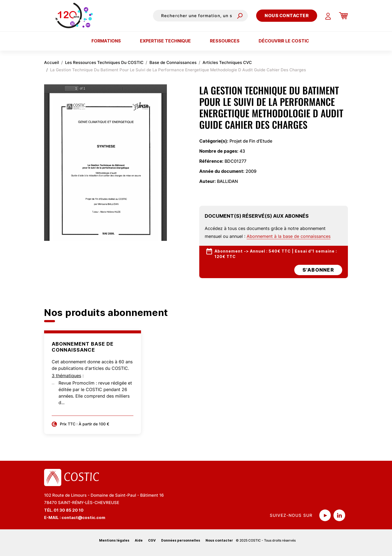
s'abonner (318, 270)
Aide (139, 540)
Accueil (52, 62)
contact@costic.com (83, 517)
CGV (152, 540)
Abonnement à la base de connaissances (289, 236)
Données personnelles (181, 540)
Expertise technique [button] (165, 41)
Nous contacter (287, 16)
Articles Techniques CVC (227, 62)
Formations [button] (106, 41)
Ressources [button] (225, 41)
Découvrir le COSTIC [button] (284, 41)
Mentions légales (114, 540)
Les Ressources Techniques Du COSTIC (104, 62)
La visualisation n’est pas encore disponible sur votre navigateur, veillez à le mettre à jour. (105, 163)
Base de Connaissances (173, 62)
